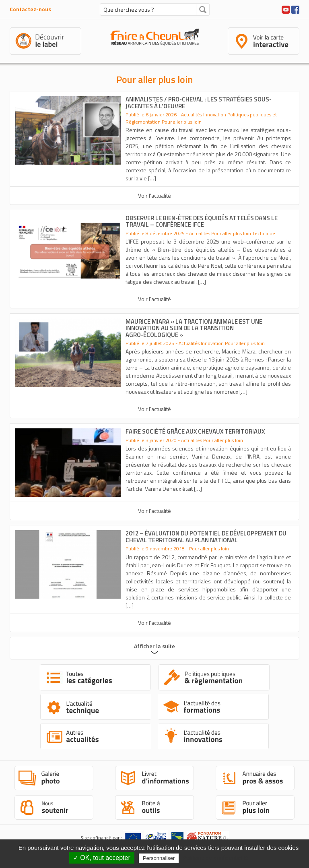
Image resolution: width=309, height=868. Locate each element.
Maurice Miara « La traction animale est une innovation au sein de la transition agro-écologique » (194, 328)
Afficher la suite (154, 646)
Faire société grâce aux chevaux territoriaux (195, 431)
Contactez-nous (30, 9)
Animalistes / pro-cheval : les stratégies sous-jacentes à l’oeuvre (199, 103)
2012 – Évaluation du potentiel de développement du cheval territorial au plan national (206, 537)
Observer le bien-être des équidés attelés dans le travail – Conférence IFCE (202, 221)
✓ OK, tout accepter (102, 858)
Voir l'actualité (154, 195)
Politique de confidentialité (216, 858)
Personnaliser (159, 858)
